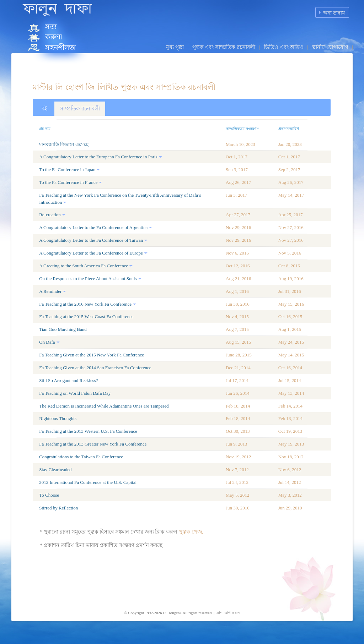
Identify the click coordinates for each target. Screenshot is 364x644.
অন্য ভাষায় (334, 13)
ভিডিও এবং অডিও (284, 47)
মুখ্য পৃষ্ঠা (175, 47)
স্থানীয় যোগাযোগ (330, 47)
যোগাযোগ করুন (228, 613)
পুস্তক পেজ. (191, 532)
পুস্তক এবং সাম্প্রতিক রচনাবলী (224, 47)
